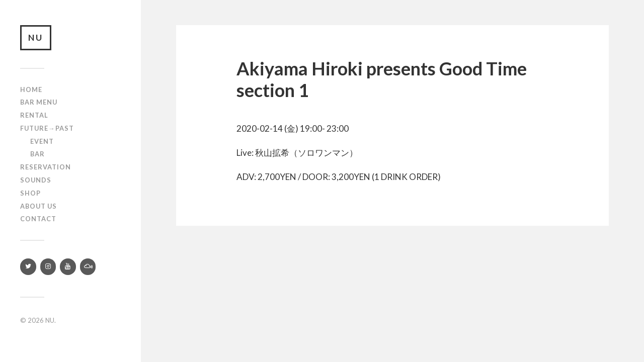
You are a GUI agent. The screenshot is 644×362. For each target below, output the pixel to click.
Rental (34, 115)
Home (31, 89)
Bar (37, 154)
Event (42, 141)
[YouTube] (68, 267)
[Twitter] (28, 267)
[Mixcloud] (88, 267)
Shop (30, 193)
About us (38, 206)
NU (36, 37)
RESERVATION (46, 167)
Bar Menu (39, 102)
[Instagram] (48, 267)
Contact (38, 219)
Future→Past (47, 128)
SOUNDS (36, 180)
